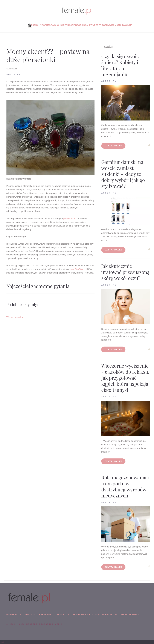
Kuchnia (59, 25)
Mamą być (121, 25)
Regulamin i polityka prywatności (96, 614)
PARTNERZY (46, 614)
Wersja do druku (15, 317)
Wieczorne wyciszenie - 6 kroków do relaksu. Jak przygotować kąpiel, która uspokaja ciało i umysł (125, 378)
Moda (51, 25)
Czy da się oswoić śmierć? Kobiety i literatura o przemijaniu (120, 65)
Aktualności (39, 25)
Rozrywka (108, 25)
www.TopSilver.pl (79, 269)
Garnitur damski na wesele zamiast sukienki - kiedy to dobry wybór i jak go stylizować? (123, 174)
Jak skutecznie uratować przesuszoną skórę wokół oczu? (125, 272)
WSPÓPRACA (14, 614)
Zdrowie (70, 25)
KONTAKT (30, 614)
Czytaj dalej (113, 146)
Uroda (79, 25)
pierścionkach (71, 218)
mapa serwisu (130, 614)
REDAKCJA (63, 614)
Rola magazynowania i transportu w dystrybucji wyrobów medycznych (125, 486)
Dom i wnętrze (92, 25)
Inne (130, 25)
